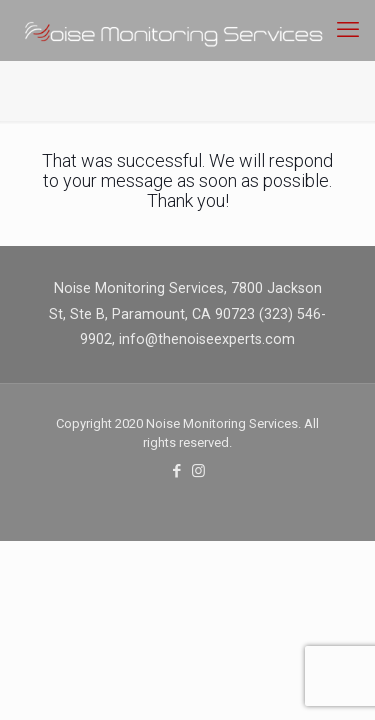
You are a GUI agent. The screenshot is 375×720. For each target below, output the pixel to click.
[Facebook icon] (177, 471)
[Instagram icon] (198, 471)
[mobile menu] (348, 30)
